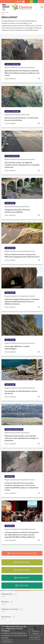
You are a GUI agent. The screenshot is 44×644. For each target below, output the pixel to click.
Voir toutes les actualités (24, 553)
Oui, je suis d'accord (36, 633)
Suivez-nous (24, 585)
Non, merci (35, 639)
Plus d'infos (7, 642)
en (41, 1)
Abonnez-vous (24, 578)
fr (39, 1)
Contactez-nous (24, 570)
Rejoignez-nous (24, 562)
